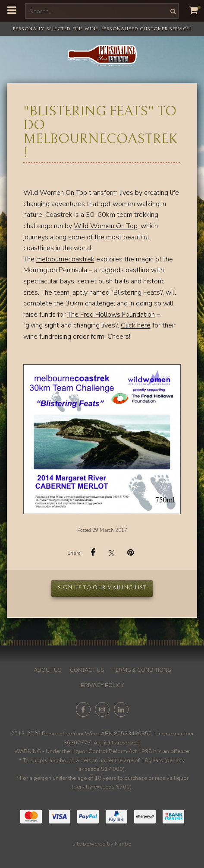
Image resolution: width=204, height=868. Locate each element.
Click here (136, 325)
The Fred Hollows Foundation (111, 315)
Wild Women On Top (106, 226)
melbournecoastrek (65, 259)
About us (47, 670)
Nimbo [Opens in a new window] (123, 844)
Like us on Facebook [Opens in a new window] (83, 709)
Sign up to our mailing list (102, 588)
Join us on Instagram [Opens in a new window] (102, 709)
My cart (199, 8)
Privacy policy (102, 685)
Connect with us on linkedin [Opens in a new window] (121, 709)
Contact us (87, 670)
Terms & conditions (142, 670)
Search (172, 11)
